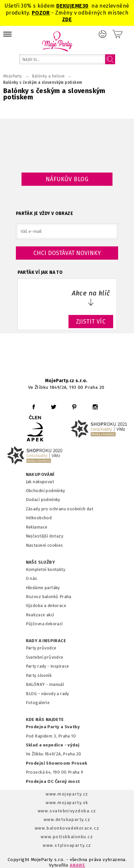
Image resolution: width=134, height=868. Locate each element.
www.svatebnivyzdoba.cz (67, 811)
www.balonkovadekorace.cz (67, 828)
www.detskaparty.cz (67, 819)
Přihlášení (103, 34)
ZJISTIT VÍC (91, 322)
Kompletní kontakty (45, 569)
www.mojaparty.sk (67, 803)
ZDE (67, 19)
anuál (58, 684)
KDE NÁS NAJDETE (45, 720)
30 (86, 6)
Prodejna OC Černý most (53, 781)
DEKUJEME (69, 6)
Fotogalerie (38, 703)
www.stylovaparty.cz (67, 845)
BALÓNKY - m (40, 684)
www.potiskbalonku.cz (67, 837)
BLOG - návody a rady (47, 694)
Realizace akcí (40, 615)
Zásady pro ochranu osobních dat (60, 509)
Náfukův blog (67, 179)
